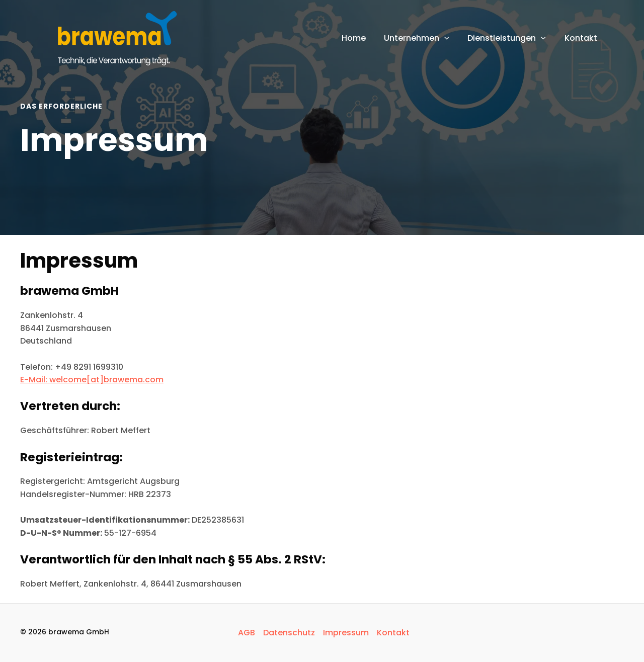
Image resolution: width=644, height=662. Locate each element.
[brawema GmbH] (113, 37)
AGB (247, 633)
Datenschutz (289, 633)
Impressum (346, 633)
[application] (450, 38)
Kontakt (393, 633)
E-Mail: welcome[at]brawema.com (92, 380)
